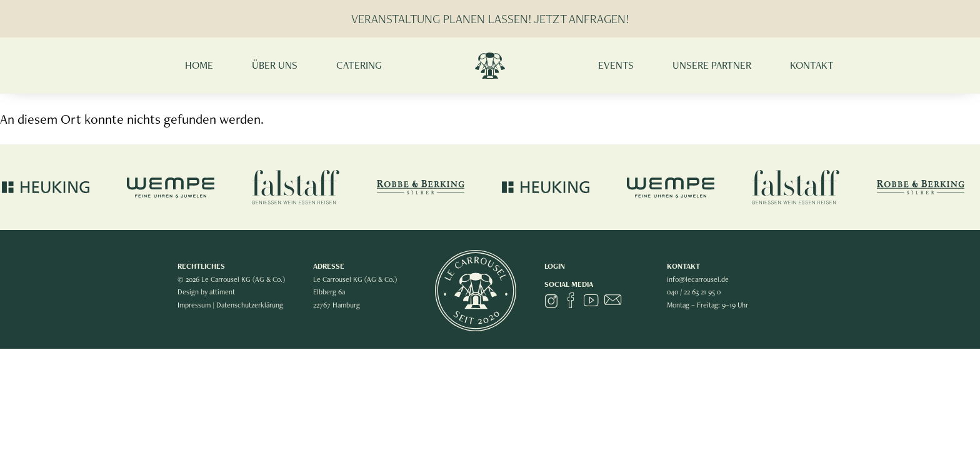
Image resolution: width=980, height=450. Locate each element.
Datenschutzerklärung (251, 305)
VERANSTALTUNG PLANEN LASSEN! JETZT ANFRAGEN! (490, 19)
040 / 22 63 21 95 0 (694, 292)
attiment (223, 292)
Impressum (194, 305)
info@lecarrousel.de (698, 279)
